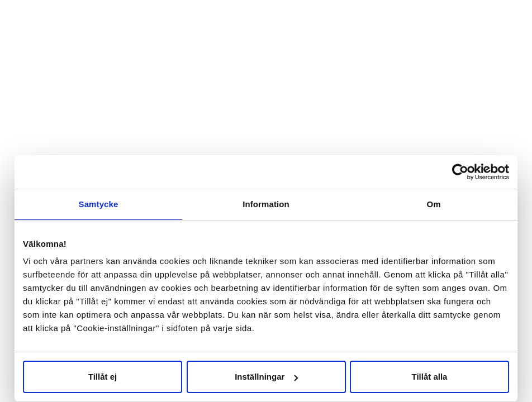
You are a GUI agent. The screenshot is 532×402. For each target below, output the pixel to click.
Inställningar (266, 377)
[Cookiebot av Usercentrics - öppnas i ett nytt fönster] (460, 172)
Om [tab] (433, 204)
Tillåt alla (430, 377)
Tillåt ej (103, 377)
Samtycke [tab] (99, 204)
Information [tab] (266, 204)
